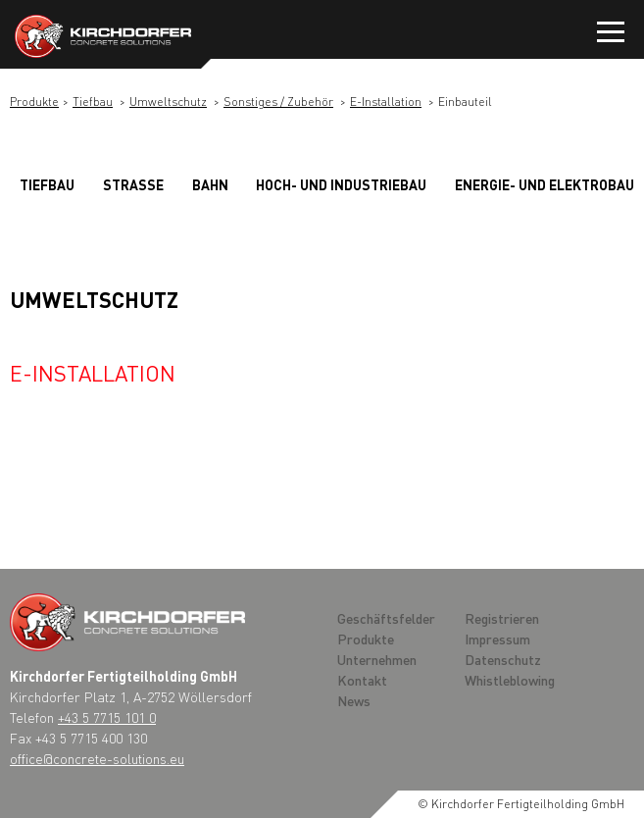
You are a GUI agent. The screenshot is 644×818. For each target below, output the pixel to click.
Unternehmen (377, 659)
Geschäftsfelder (386, 618)
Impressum (497, 639)
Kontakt (362, 680)
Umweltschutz (168, 102)
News (354, 700)
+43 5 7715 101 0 (107, 717)
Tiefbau (93, 102)
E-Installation (386, 102)
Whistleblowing (510, 680)
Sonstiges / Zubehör (278, 102)
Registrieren (502, 618)
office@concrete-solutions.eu (97, 758)
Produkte (34, 102)
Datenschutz (503, 659)
